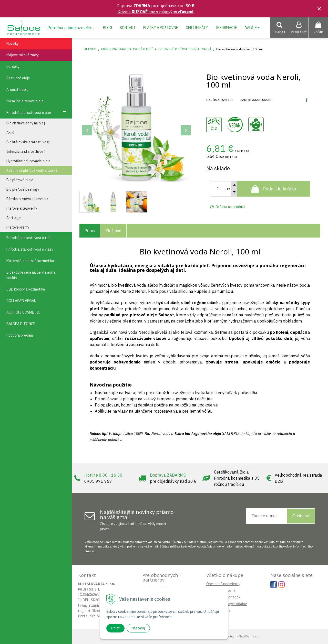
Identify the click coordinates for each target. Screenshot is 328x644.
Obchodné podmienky (223, 584)
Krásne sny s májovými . (156, 12)
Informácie (226, 28)
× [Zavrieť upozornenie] (319, 9)
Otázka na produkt (228, 207)
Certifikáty (197, 28)
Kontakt (128, 28)
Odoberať (301, 516)
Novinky (13, 44)
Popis (90, 231)
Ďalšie (252, 28)
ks (229, 189)
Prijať (115, 628)
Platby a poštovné (161, 28)
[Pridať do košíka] (274, 189)
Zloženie (113, 231)
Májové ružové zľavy (23, 55)
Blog (108, 28)
